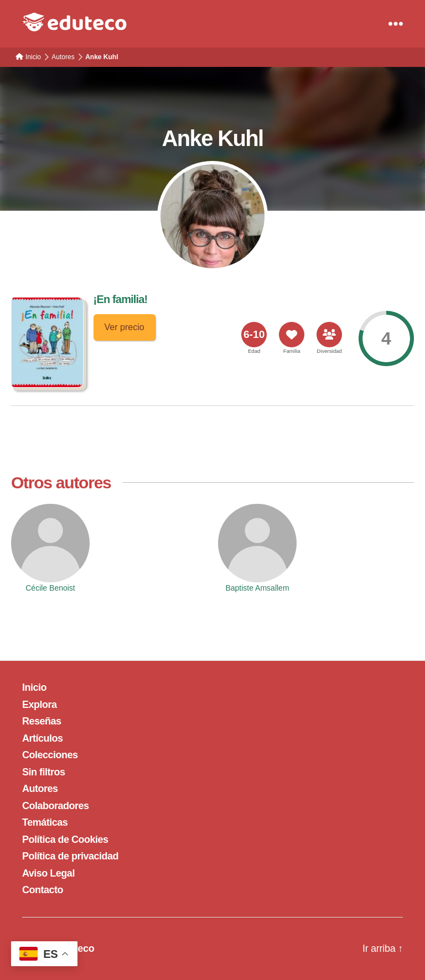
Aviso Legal (48, 873)
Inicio (34, 687)
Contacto (43, 890)
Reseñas (42, 721)
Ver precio (125, 327)
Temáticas (45, 822)
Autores (40, 789)
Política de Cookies (65, 840)
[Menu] (396, 24)
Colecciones (50, 755)
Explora (40, 705)
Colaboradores (56, 806)
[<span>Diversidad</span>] (329, 335)
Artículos (43, 738)
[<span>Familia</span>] (292, 335)
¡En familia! (121, 299)
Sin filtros (44, 772)
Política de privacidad (70, 856)
